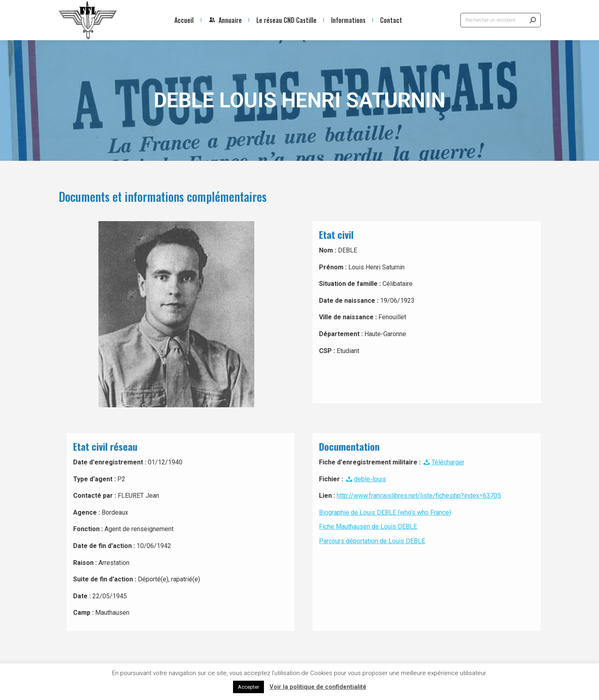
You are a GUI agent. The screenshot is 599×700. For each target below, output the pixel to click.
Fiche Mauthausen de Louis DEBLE (368, 527)
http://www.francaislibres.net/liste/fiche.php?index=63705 (419, 496)
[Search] (501, 20)
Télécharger (443, 462)
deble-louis (365, 479)
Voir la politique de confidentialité (318, 687)
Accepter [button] (248, 687)
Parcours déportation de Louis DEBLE (372, 541)
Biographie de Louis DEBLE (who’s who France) (385, 512)
